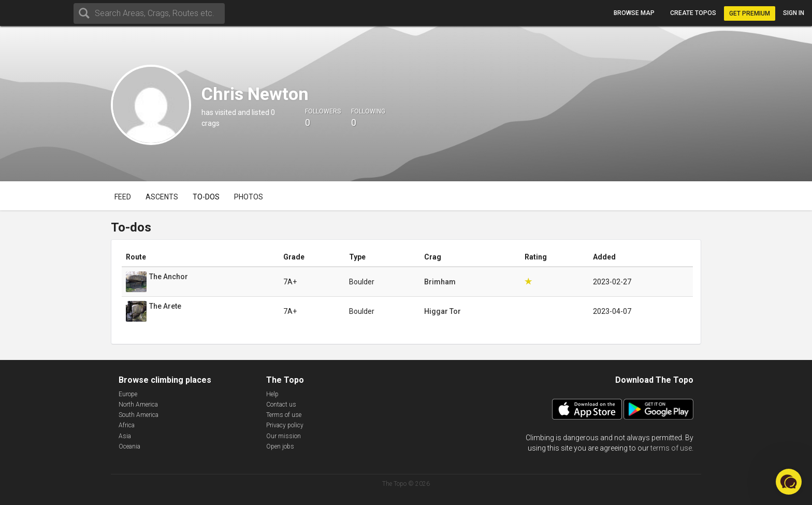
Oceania (129, 446)
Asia (125, 436)
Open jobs (280, 446)
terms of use (671, 448)
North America (138, 405)
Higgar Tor (443, 311)
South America (139, 415)
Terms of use (284, 415)
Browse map (634, 13)
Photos (249, 197)
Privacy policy (285, 425)
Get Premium (750, 13)
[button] (789, 482)
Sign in (794, 13)
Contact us (281, 405)
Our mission (284, 436)
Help (272, 394)
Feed (123, 197)
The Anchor (169, 277)
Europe (128, 394)
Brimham (440, 282)
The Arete (165, 306)
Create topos (693, 13)
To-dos (206, 197)
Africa (127, 425)
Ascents (162, 197)
